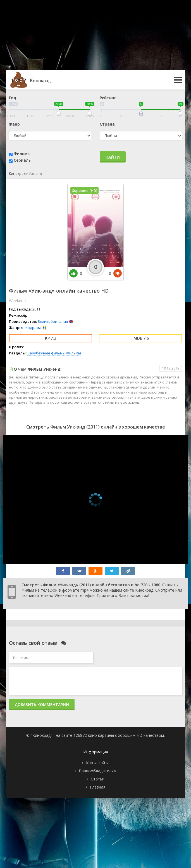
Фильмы (22, 153)
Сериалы (23, 160)
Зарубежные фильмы (46, 353)
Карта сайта (98, 763)
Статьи (98, 779)
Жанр (14, 124)
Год (13, 98)
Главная (98, 787)
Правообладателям (98, 771)
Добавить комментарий (42, 704)
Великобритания (53, 321)
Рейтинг (108, 98)
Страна (107, 124)
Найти (113, 157)
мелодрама (31, 328)
